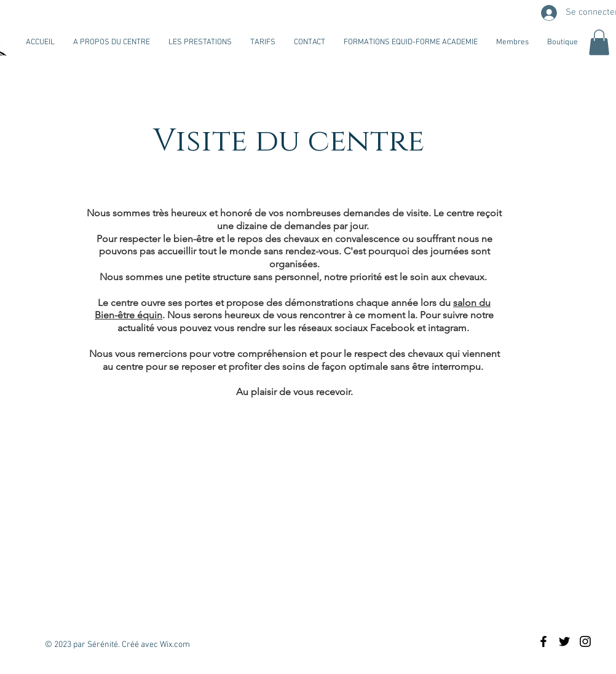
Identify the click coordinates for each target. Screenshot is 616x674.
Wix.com (175, 645)
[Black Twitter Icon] (564, 641)
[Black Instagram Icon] (585, 641)
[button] (599, 42)
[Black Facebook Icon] (543, 641)
